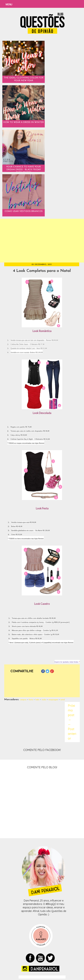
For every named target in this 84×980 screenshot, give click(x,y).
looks (37, 700)
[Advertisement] (42, 241)
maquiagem (53, 700)
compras (23, 700)
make (44, 700)
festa (31, 700)
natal (63, 700)
